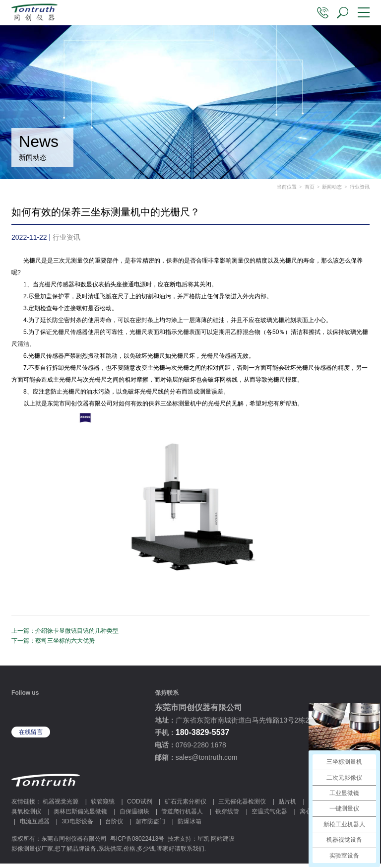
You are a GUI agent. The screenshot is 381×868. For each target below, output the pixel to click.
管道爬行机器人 (182, 816)
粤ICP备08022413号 (137, 843)
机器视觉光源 (61, 806)
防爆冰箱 (190, 826)
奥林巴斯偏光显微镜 (80, 816)
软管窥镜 (103, 806)
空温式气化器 (269, 816)
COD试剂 (140, 806)
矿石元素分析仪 (186, 806)
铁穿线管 (227, 816)
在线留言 (31, 736)
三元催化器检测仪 (242, 806)
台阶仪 (114, 826)
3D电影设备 (77, 826)
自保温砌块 (134, 816)
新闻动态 (332, 191)
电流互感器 (35, 826)
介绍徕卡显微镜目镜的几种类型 (77, 635)
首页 (310, 191)
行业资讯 (360, 191)
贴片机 (287, 806)
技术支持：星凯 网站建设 (201, 843)
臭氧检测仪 (26, 816)
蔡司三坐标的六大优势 (65, 645)
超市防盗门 (150, 826)
